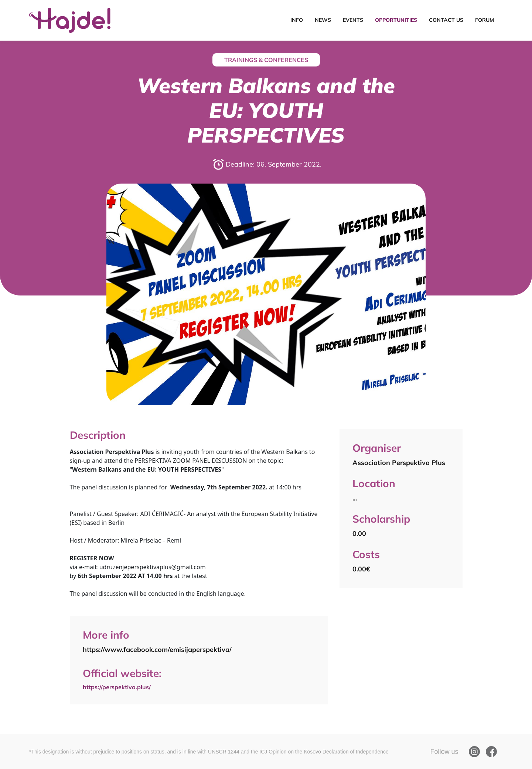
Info (297, 20)
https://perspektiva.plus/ (120, 686)
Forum (485, 20)
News (323, 20)
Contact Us (446, 20)
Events (353, 20)
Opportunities (396, 20)
